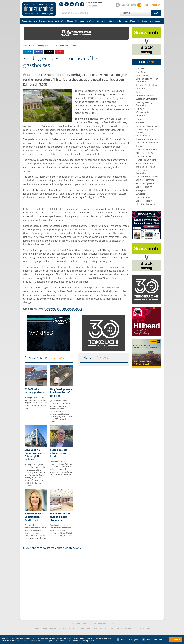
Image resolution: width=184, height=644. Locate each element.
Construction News (30, 21)
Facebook (82, 4)
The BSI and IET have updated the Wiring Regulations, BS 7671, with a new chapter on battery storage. (36, 403)
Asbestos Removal (145, 153)
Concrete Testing (144, 187)
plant (100, 106)
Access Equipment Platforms (145, 131)
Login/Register (129, 5)
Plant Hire (141, 68)
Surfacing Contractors (146, 99)
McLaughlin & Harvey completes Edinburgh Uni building (35, 455)
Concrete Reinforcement (148, 142)
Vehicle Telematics (145, 180)
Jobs (117, 21)
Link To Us (67, 628)
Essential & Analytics (127, 639)
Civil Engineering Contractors (144, 104)
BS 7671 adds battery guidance (34, 391)
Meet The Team (55, 628)
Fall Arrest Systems (145, 183)
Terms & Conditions (124, 628)
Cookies (89, 628)
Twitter (67, 4)
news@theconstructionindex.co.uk (63, 309)
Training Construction (146, 85)
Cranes (139, 92)
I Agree (175, 639)
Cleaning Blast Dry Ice (146, 204)
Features (111, 21)
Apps (151, 21)
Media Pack (135, 21)
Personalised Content (153, 639)
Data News (101, 21)
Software (140, 122)
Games (144, 21)
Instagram (61, 4)
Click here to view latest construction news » (52, 548)
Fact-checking (79, 628)
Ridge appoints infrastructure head (59, 453)
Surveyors (141, 190)
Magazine (126, 21)
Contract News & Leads (64, 21)
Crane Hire (141, 88)
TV (120, 21)
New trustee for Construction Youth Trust (34, 517)
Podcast (157, 21)
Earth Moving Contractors (142, 172)
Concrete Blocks (143, 156)
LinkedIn (72, 4)
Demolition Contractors (147, 126)
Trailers (140, 146)
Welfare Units (142, 112)
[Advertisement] (76, 584)
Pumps (139, 119)
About (44, 628)
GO (156, 13)
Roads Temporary (144, 163)
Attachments (142, 75)
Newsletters (152, 5)
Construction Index (39, 9)
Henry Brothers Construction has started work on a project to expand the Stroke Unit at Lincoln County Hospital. (61, 530)
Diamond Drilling (144, 136)
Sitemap (137, 628)
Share (27, 51)
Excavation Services (145, 95)
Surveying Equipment (146, 139)
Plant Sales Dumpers (146, 160)
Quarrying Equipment (146, 149)
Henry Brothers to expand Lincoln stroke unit (60, 517)
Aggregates (141, 108)
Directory (146, 628)
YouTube (77, 4)
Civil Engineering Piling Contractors (147, 80)
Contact (37, 628)
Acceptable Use (101, 628)
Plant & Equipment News (85, 21)
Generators (141, 115)
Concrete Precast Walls (147, 176)
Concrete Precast (144, 201)
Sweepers (141, 194)
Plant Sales (141, 72)
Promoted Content (47, 21)
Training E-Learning (145, 167)
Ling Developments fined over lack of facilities (61, 392)
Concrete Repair (144, 197)
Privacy (112, 628)
